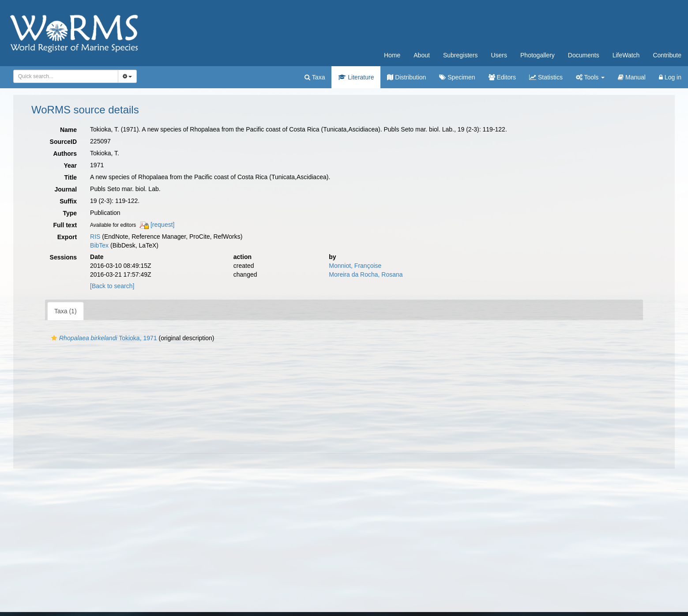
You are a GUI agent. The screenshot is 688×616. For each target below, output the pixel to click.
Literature (356, 77)
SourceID (63, 142)
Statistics (546, 77)
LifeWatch (626, 55)
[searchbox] (64, 76)
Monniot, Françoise (355, 266)
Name (68, 130)
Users (499, 55)
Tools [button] (590, 77)
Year (70, 165)
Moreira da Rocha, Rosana (366, 274)
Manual (632, 77)
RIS (95, 237)
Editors (502, 77)
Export (67, 237)
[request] (162, 225)
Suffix (68, 201)
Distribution (406, 77)
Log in (670, 77)
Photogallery (538, 55)
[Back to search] (112, 286)
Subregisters (461, 55)
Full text (65, 225)
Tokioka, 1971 (103, 338)
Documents (584, 55)
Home (392, 55)
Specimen (457, 77)
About (422, 55)
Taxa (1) (66, 311)
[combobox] (66, 76)
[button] (54, 338)
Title (71, 177)
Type (70, 213)
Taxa (315, 77)
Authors (65, 154)
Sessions (63, 257)
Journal (66, 189)
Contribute (667, 55)
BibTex (99, 245)
